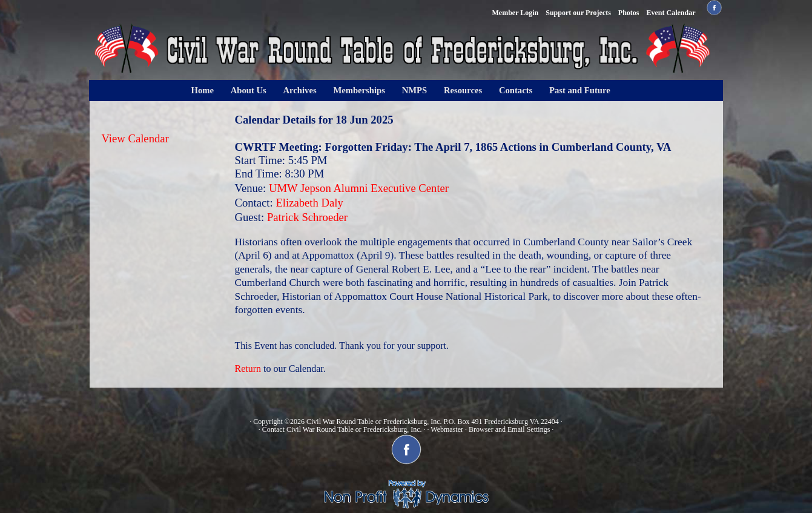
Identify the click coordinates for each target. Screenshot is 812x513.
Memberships (359, 90)
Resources (463, 90)
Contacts (516, 90)
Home (203, 90)
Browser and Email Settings (509, 429)
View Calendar (135, 138)
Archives (300, 90)
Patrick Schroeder (307, 217)
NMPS (415, 90)
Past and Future (580, 90)
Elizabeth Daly (309, 203)
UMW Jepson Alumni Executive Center (359, 188)
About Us (249, 90)
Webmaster (447, 429)
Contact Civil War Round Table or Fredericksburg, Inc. (342, 429)
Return (248, 369)
